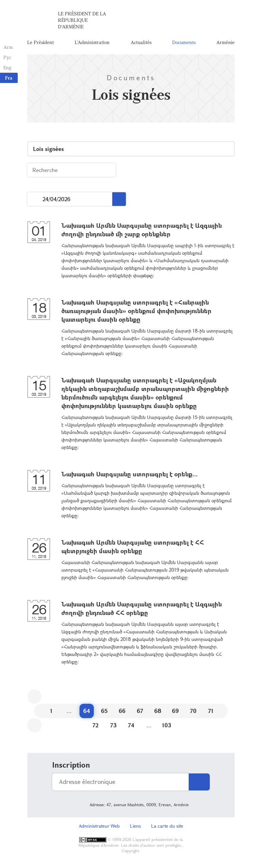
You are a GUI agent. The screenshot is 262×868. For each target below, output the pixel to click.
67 (140, 711)
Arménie (225, 43)
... (35, 200)
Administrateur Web (99, 827)
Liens (135, 827)
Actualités (141, 43)
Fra (9, 78)
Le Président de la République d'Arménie (82, 20)
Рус (7, 57)
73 (113, 726)
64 (87, 711)
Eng (7, 67)
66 (122, 711)
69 (175, 711)
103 (167, 726)
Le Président (41, 43)
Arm (8, 47)
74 (131, 726)
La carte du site (167, 827)
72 (96, 726)
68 (158, 711)
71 (211, 711)
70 (193, 711)
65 (104, 711)
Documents (184, 43)
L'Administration (92, 43)
